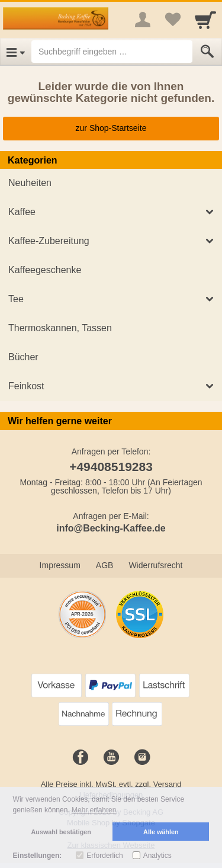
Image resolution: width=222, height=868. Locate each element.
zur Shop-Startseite (111, 128)
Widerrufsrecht (155, 565)
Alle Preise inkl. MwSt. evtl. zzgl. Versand (111, 784)
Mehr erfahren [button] (94, 810)
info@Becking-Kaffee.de (111, 528)
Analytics (157, 856)
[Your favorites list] (172, 20)
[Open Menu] (16, 52)
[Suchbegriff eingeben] (112, 52)
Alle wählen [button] (161, 832)
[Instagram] (142, 758)
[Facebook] (81, 758)
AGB (105, 565)
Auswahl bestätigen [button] (61, 832)
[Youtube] (111, 758)
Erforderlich (104, 856)
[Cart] (205, 20)
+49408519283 (111, 467)
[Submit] (207, 52)
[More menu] (143, 20)
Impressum (60, 565)
